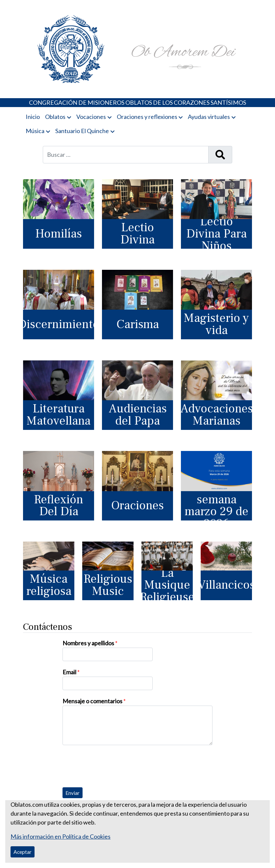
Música (35, 131)
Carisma (138, 324)
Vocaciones (91, 117)
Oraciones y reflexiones (147, 117)
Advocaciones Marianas (216, 415)
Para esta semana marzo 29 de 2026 (216, 506)
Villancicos (226, 585)
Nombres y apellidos (90, 643)
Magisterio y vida (216, 324)
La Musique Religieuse (167, 585)
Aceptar (23, 852)
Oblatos (55, 117)
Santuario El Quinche (82, 131)
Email (71, 672)
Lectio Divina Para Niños (216, 234)
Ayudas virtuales (209, 117)
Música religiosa (49, 585)
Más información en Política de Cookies (61, 836)
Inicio (33, 117)
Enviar (73, 793)
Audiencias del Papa (138, 415)
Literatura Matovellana (59, 415)
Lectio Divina (137, 234)
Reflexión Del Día (59, 506)
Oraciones (137, 505)
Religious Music (108, 585)
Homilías (59, 234)
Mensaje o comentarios (94, 701)
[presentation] (113, 765)
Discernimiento (59, 324)
